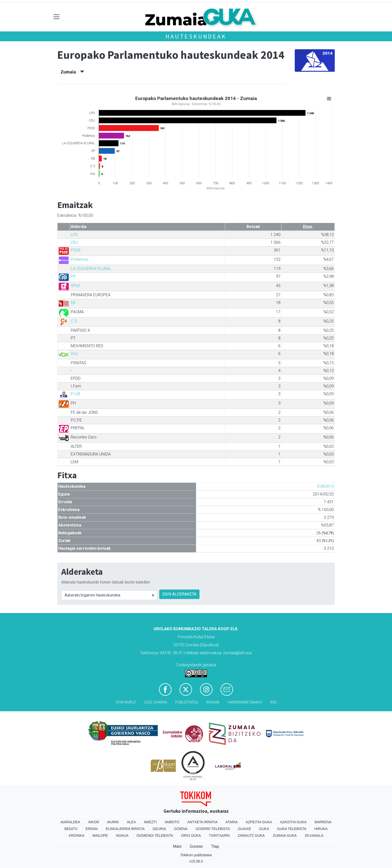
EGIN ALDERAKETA (179, 594)
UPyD (75, 286)
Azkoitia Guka (293, 822)
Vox (74, 354)
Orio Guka (191, 835)
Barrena (323, 822)
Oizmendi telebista (155, 835)
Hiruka (321, 829)
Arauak (213, 702)
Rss (273, 702)
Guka (264, 829)
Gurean (196, 846)
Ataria (232, 822)
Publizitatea (187, 702)
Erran (92, 829)
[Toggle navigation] (57, 17)
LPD (74, 235)
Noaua (122, 835)
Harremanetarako (245, 702)
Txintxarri (219, 835)
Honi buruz (126, 702)
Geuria (159, 829)
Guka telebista (292, 829)
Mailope (100, 835)
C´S (74, 321)
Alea (131, 822)
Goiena (181, 829)
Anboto (172, 822)
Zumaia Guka (285, 835)
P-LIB (75, 394)
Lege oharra (156, 702)
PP (73, 276)
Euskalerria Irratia (125, 829)
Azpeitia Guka (259, 822)
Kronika (77, 835)
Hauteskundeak (196, 36)
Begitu (71, 829)
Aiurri (113, 822)
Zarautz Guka (251, 835)
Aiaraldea (70, 822)
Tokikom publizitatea (196, 855)
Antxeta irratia (203, 822)
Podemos (79, 259)
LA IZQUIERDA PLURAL (91, 269)
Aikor (93, 822)
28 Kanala (314, 835)
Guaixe (245, 829)
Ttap (215, 846)
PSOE (76, 250)
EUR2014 (326, 486)
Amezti (150, 822)
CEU (74, 242)
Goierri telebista (213, 829)
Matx (177, 846)
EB (73, 303)
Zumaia (72, 72)
